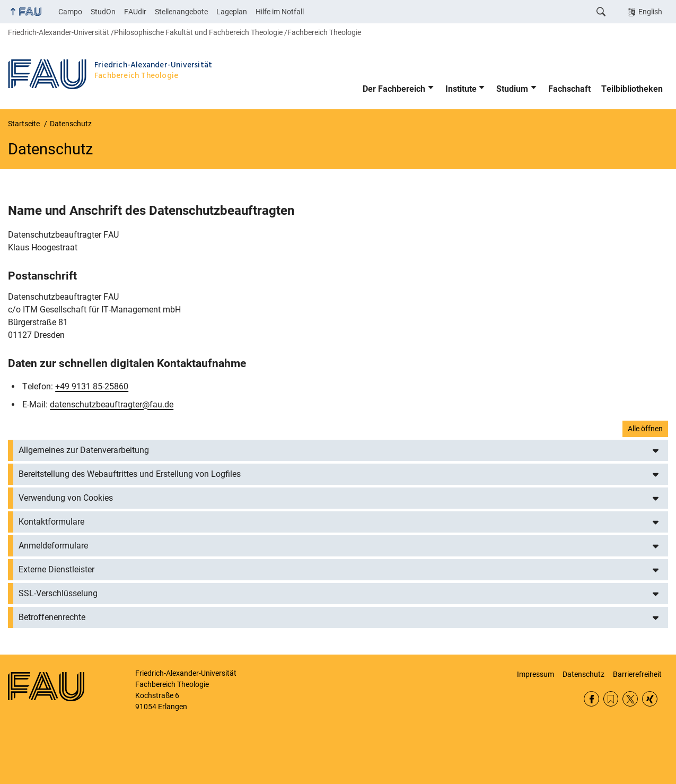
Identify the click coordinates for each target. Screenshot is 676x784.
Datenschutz (583, 674)
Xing (650, 699)
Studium (512, 89)
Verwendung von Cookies (66, 498)
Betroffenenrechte (52, 617)
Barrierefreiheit (637, 674)
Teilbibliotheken (632, 89)
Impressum (535, 674)
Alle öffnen (645, 429)
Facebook (591, 699)
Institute (461, 89)
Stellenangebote (181, 12)
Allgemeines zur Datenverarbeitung (84, 450)
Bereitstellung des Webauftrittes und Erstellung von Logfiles (130, 474)
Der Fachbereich (394, 89)
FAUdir (135, 12)
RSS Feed (611, 699)
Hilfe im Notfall (280, 12)
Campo (70, 12)
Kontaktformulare (51, 522)
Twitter (630, 699)
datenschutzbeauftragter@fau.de (112, 404)
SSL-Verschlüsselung (58, 593)
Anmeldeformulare (53, 546)
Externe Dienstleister (56, 569)
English (650, 12)
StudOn (103, 12)
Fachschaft (569, 89)
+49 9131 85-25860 (92, 386)
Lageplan (232, 12)
